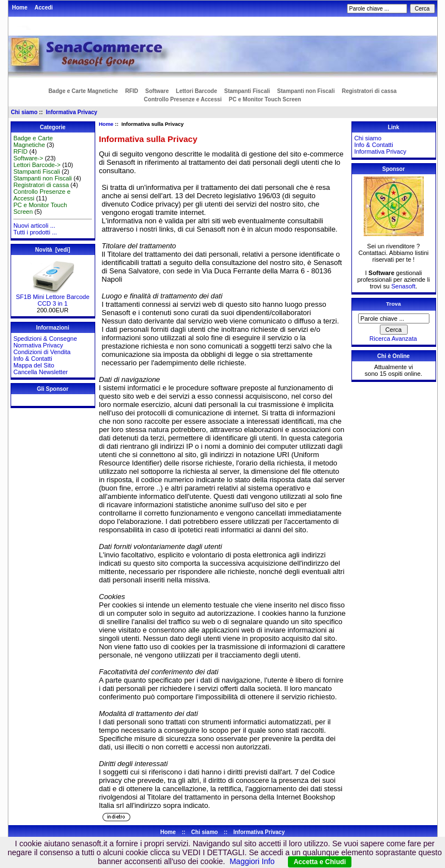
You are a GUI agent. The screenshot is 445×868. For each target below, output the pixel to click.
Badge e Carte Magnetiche (83, 91)
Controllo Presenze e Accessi (183, 99)
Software (157, 91)
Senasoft (404, 286)
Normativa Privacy (38, 345)
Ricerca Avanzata (393, 339)
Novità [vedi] (53, 250)
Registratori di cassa (369, 91)
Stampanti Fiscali (247, 91)
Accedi (44, 8)
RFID (132, 91)
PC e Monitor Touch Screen (265, 99)
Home (20, 8)
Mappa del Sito (34, 365)
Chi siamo (25, 112)
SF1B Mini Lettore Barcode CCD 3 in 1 (52, 297)
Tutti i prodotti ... (35, 232)
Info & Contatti (33, 359)
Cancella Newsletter (41, 372)
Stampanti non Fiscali (306, 91)
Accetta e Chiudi (320, 862)
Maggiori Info (252, 861)
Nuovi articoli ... (34, 225)
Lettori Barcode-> (37, 165)
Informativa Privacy (71, 112)
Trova (393, 304)
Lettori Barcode (197, 91)
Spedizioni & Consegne (45, 339)
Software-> (28, 158)
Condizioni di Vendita (42, 352)
